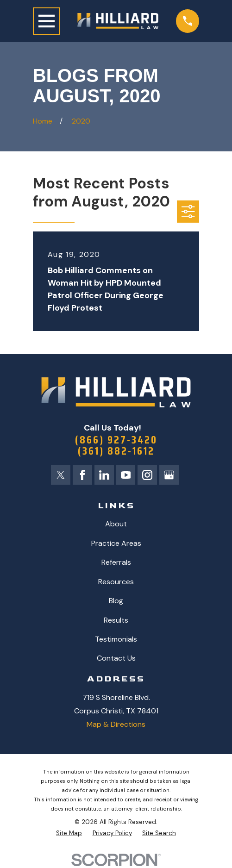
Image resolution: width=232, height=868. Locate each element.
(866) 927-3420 (116, 440)
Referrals (116, 563)
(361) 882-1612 (116, 451)
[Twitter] (60, 475)
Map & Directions (116, 725)
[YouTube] (126, 475)
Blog (116, 601)
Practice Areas (116, 544)
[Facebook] (82, 475)
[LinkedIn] (104, 475)
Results (116, 621)
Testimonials (116, 640)
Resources (116, 582)
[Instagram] (148, 475)
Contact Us (116, 659)
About (116, 524)
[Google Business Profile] (169, 475)
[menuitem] (69, 834)
